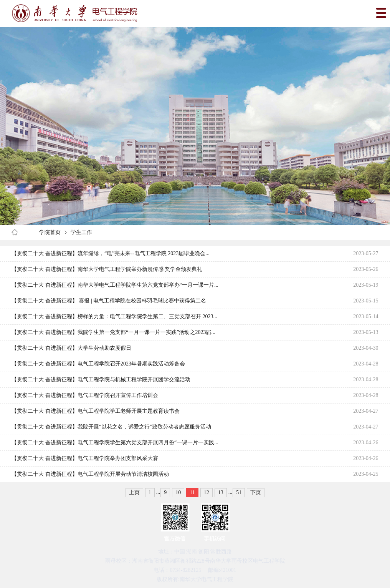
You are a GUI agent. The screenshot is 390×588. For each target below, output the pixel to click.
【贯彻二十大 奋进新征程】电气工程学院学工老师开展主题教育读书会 (96, 411)
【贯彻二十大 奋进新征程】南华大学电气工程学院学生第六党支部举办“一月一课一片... (115, 285)
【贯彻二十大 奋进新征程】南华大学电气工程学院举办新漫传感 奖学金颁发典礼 (107, 269)
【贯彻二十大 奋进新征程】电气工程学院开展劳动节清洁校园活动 (90, 474)
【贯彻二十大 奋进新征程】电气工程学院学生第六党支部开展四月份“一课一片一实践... (115, 443)
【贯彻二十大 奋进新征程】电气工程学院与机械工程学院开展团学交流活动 (101, 380)
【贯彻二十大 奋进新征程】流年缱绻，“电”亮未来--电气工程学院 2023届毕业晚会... (110, 253)
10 (178, 492)
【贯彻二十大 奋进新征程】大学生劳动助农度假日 (71, 348)
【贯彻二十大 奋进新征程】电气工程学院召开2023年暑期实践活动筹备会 (98, 364)
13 (221, 492)
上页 (134, 492)
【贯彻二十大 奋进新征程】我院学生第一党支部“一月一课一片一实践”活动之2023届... (113, 332)
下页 (256, 492)
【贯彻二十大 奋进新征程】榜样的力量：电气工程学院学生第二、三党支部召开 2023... (114, 316)
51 (239, 492)
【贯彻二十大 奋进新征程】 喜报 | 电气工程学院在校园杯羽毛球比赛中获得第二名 (109, 301)
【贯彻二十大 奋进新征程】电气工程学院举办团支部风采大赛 (85, 458)
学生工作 (81, 232)
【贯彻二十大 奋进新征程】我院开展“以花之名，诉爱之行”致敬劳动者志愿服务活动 (111, 427)
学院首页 (50, 232)
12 (207, 492)
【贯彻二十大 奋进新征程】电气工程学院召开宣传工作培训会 (85, 395)
